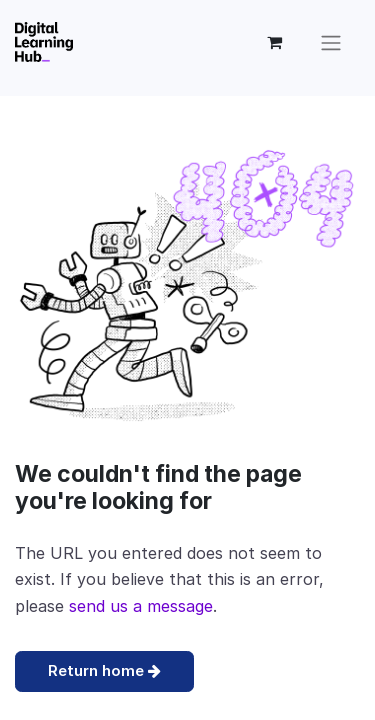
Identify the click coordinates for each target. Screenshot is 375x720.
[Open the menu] (331, 42)
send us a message (141, 606)
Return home (104, 670)
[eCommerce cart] (274, 42)
